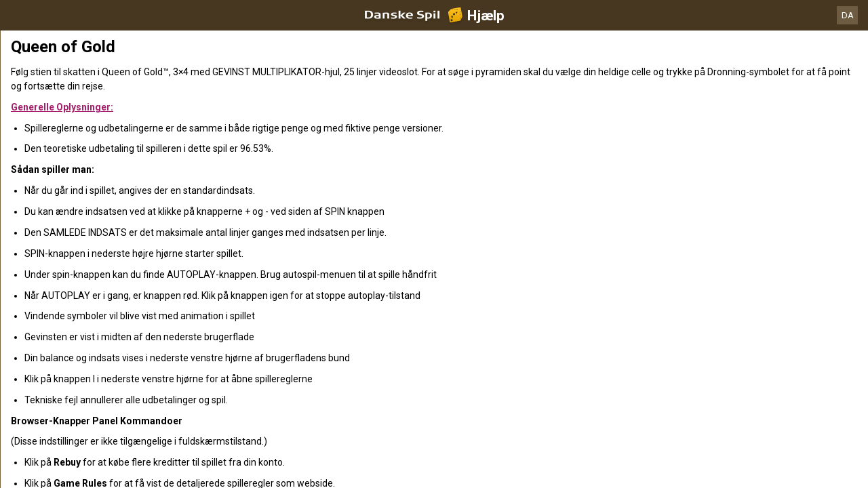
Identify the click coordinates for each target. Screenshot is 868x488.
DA (848, 15)
